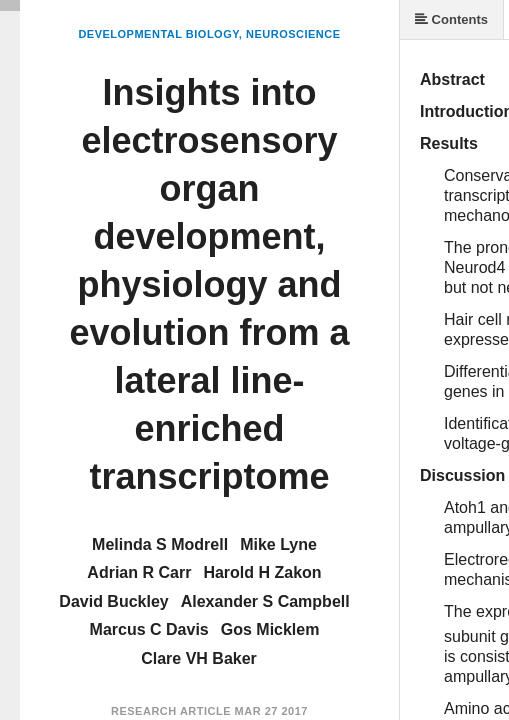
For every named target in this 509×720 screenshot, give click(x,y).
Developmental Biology (158, 34)
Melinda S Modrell (160, 544)
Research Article (171, 711)
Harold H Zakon (262, 572)
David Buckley (113, 601)
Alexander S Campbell (265, 601)
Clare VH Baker (199, 658)
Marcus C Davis (149, 629)
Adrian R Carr (139, 572)
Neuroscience (293, 34)
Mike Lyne (278, 544)
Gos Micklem (270, 629)
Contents (451, 19)
